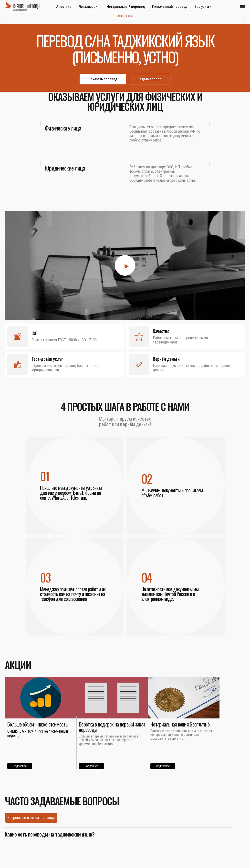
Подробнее (20, 766)
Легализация (89, 7)
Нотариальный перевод (126, 7)
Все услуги (203, 7)
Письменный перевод (170, 7)
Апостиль (64, 7)
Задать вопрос (150, 79)
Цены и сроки (125, 16)
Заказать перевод (103, 79)
